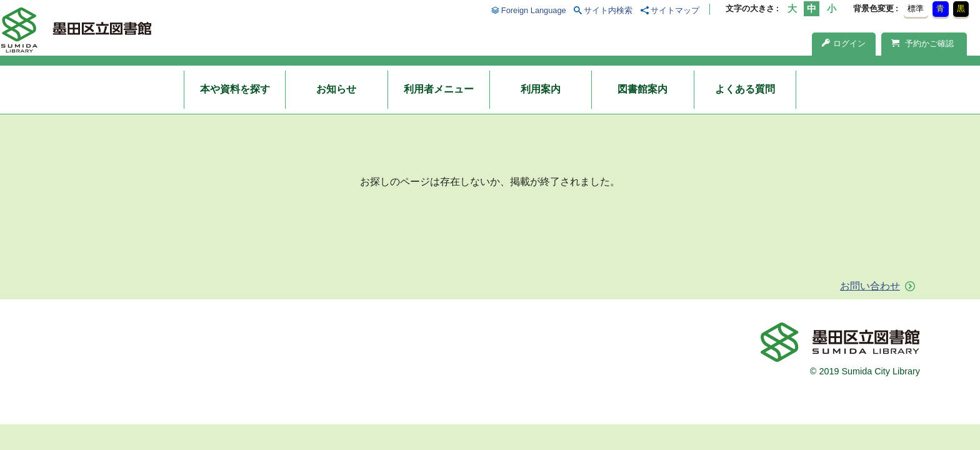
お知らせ (336, 89)
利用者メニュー (439, 89)
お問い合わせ (870, 286)
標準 (916, 8)
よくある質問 (745, 89)
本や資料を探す (235, 89)
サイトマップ (675, 10)
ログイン (844, 43)
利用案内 (541, 89)
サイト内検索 (608, 10)
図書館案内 (642, 89)
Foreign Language (534, 10)
